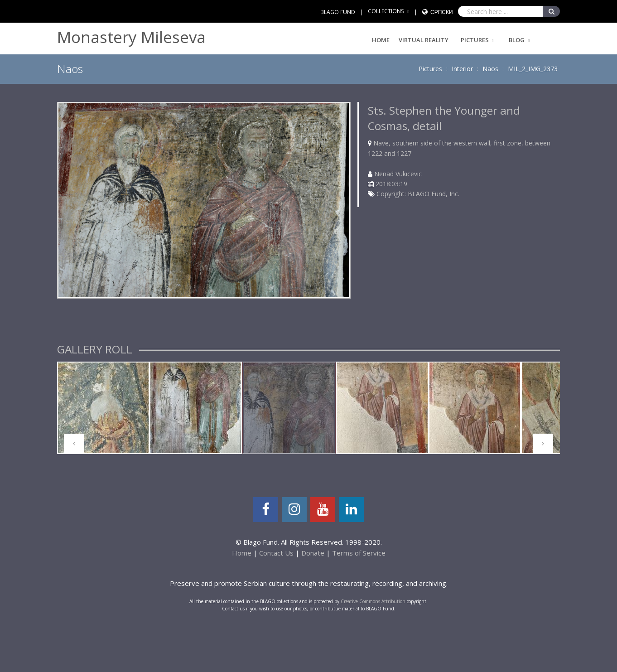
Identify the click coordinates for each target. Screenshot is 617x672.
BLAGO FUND (338, 12)
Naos (490, 69)
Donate (313, 553)
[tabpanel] (103, 408)
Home (381, 40)
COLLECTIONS (386, 11)
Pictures (475, 40)
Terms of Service (359, 553)
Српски (442, 12)
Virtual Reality (424, 40)
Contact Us (276, 553)
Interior (462, 69)
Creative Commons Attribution (373, 601)
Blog (517, 40)
